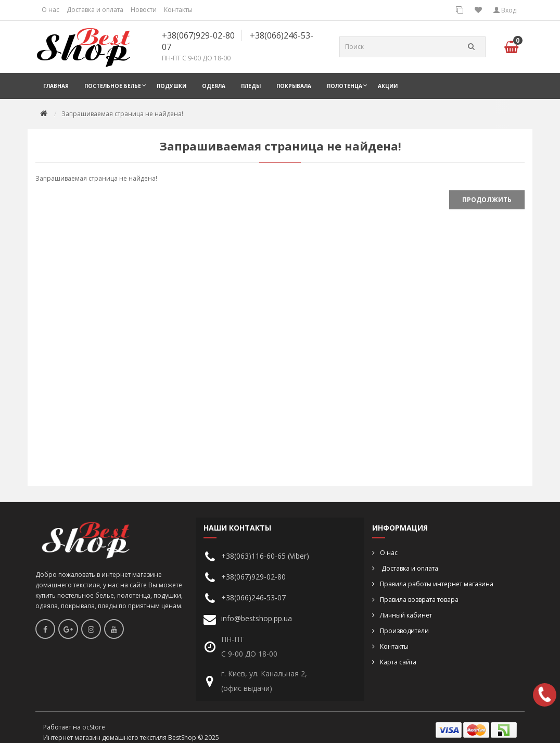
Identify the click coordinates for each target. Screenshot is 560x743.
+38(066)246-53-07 (253, 597)
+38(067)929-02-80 (198, 35)
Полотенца (345, 86)
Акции (388, 86)
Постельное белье (113, 86)
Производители (404, 631)
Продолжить (487, 200)
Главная (56, 86)
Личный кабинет (406, 615)
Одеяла (214, 86)
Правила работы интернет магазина (437, 584)
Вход (505, 10)
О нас (50, 10)
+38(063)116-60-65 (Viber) (265, 556)
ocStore (94, 727)
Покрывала (294, 86)
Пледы (251, 86)
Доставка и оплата (95, 10)
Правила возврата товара (419, 600)
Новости (144, 10)
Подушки (171, 86)
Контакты (178, 10)
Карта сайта (398, 662)
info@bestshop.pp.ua (257, 618)
